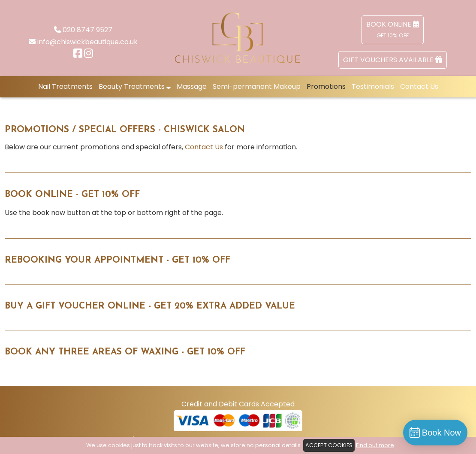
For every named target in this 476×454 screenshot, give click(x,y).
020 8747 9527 (87, 30)
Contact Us (419, 86)
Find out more (375, 445)
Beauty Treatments (135, 86)
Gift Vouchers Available (393, 60)
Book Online (393, 29)
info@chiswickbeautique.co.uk (87, 42)
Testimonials (373, 86)
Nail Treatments (65, 86)
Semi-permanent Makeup (257, 86)
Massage (192, 86)
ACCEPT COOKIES (329, 445)
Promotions (326, 86)
